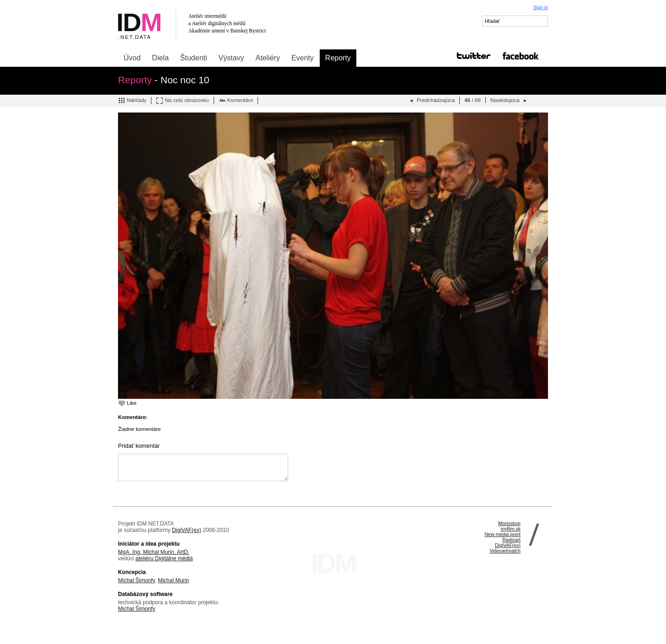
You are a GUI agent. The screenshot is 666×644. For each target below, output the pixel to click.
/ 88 (473, 100)
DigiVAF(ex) (187, 530)
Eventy (303, 58)
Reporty (338, 58)
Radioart (511, 540)
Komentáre (236, 101)
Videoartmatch (505, 551)
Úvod (132, 58)
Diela (160, 58)
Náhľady (132, 101)
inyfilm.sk (511, 529)
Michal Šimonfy (136, 580)
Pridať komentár (139, 446)
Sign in (541, 7)
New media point (502, 534)
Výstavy (231, 58)
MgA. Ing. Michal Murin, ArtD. (154, 552)
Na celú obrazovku (182, 101)
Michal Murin (173, 580)
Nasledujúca (509, 101)
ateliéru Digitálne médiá (164, 558)
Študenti (194, 58)
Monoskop (509, 523)
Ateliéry (268, 58)
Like (127, 403)
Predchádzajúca (431, 101)
